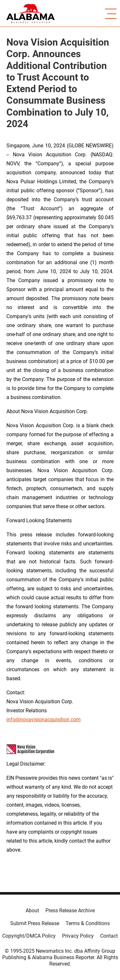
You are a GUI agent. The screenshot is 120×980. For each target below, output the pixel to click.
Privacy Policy (78, 936)
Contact (109, 936)
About (32, 911)
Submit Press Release (35, 923)
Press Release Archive (70, 911)
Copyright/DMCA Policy (29, 936)
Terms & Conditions (88, 923)
